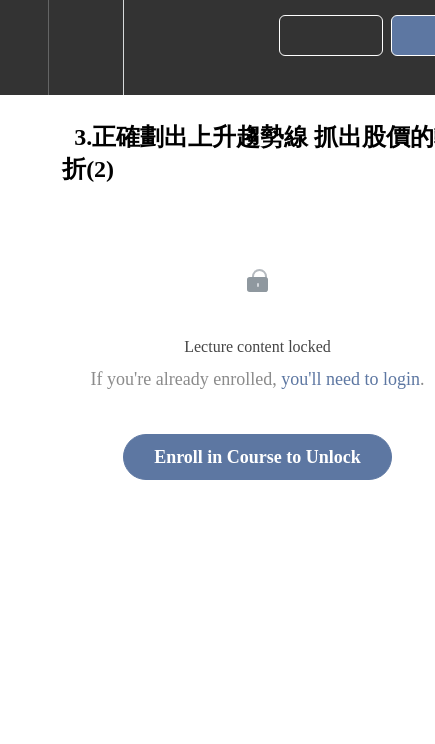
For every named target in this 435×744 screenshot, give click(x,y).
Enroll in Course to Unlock (257, 457)
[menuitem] (85, 47)
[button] (24, 47)
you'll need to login (350, 379)
